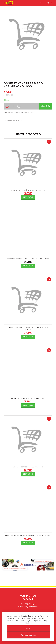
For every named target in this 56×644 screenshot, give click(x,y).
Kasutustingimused (28, 635)
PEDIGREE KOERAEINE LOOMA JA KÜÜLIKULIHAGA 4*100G (28, 259)
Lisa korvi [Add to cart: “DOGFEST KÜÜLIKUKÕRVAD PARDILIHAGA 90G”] (28, 197)
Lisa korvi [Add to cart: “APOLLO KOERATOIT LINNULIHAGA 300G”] (28, 474)
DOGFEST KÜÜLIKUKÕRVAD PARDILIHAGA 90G (28, 190)
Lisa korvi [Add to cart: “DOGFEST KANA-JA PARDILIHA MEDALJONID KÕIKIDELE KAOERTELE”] (28, 337)
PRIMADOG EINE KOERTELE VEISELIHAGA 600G (28, 398)
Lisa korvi (46, 106)
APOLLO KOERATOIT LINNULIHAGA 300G (28, 467)
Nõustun (29, 628)
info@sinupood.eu (31, 607)
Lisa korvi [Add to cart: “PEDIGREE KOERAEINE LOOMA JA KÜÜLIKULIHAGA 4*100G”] (28, 266)
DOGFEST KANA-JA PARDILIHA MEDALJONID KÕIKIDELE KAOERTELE (28, 328)
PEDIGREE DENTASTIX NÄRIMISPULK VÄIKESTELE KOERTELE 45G (28, 536)
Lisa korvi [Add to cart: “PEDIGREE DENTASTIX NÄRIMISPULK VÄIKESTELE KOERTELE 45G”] (28, 543)
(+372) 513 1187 (30, 604)
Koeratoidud (17, 121)
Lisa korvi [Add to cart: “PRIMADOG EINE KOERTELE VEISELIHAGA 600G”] (28, 405)
